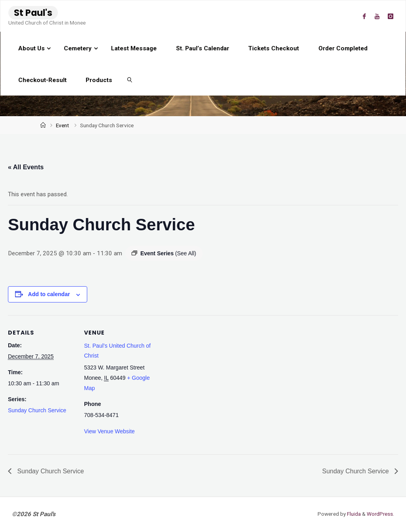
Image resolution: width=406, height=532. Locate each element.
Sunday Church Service (37, 410)
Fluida (352, 514)
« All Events (26, 167)
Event (62, 125)
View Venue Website (109, 431)
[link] (130, 80)
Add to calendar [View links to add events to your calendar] (49, 294)
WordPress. (380, 514)
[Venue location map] (202, 370)
